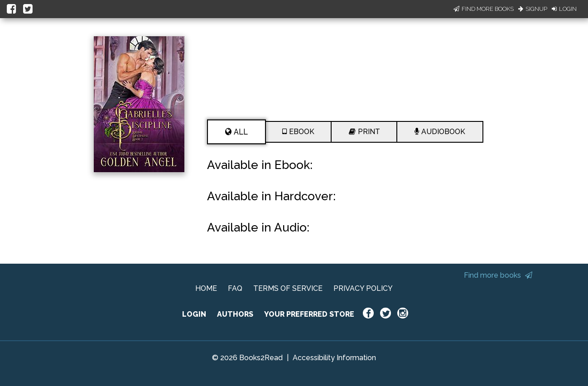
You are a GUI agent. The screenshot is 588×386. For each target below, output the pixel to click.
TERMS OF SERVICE (288, 288)
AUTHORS (235, 314)
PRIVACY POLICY (363, 288)
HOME (206, 288)
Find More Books (484, 9)
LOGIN (194, 314)
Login (564, 9)
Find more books (498, 275)
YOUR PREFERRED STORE (309, 314)
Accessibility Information (334, 358)
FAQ (235, 288)
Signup (533, 9)
